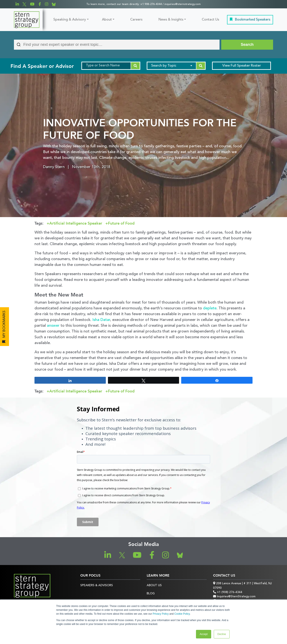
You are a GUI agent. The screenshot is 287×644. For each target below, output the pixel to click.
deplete (210, 308)
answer (53, 326)
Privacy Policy (161, 614)
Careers (136, 20)
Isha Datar (101, 320)
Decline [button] (222, 634)
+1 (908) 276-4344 (228, 592)
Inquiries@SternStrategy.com (234, 597)
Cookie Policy (182, 614)
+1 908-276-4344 (151, 4)
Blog (151, 594)
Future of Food (121, 223)
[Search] (247, 45)
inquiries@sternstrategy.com (183, 4)
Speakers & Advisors (97, 585)
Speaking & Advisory (70, 20)
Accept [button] (204, 634)
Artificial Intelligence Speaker (76, 223)
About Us (154, 585)
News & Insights (171, 20)
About (107, 20)
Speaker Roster (242, 66)
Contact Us (210, 20)
